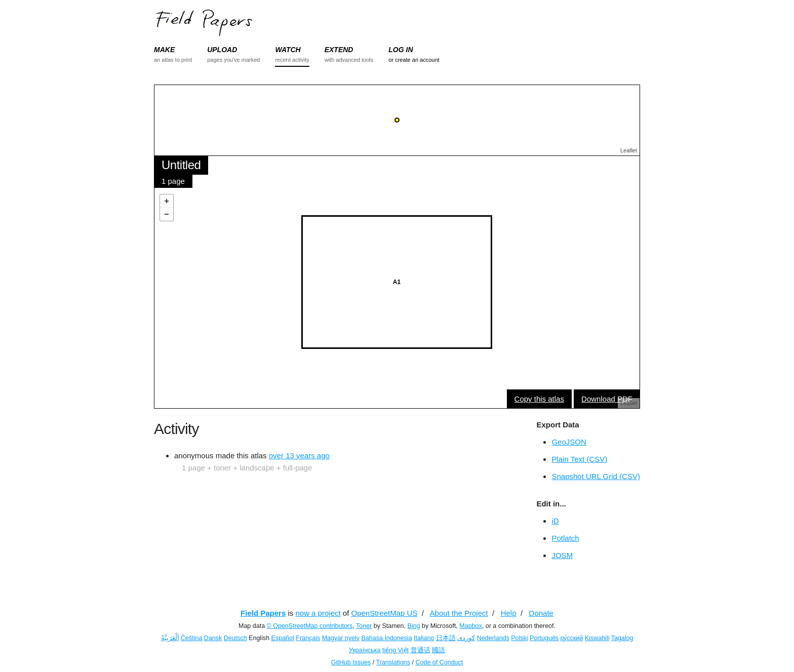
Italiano (424, 638)
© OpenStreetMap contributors (310, 626)
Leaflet (629, 150)
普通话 (421, 650)
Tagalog (622, 638)
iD (555, 521)
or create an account (414, 60)
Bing (413, 626)
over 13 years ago (299, 456)
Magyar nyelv (341, 638)
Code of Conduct (439, 662)
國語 (439, 650)
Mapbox (470, 626)
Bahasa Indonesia (387, 638)
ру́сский (572, 638)
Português (544, 638)
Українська (365, 650)
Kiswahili (597, 638)
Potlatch (565, 538)
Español (283, 638)
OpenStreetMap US (385, 613)
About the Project (459, 613)
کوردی (466, 638)
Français (308, 638)
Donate (541, 613)
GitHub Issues (351, 662)
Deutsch (235, 638)
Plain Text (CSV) (579, 459)
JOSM (562, 555)
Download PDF (607, 399)
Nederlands (493, 638)
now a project (318, 613)
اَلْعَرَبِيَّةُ (170, 638)
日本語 (446, 638)
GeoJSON (569, 442)
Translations (393, 662)
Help (509, 613)
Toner (364, 626)
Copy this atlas (539, 399)
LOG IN (401, 50)
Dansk (213, 638)
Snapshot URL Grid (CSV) (596, 476)
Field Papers (263, 613)
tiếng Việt (395, 650)
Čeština (191, 638)
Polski (519, 638)
